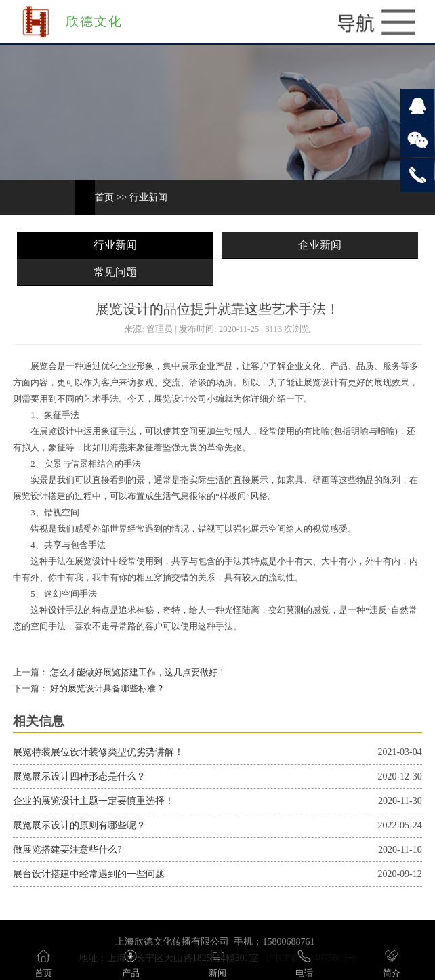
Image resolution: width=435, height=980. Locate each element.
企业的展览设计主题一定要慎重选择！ (94, 801)
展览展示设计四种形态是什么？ (79, 776)
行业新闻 (148, 197)
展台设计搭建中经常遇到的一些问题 (89, 874)
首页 (104, 197)
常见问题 (115, 272)
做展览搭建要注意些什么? (67, 850)
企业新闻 (320, 245)
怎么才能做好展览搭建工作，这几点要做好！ (137, 673)
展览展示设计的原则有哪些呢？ (79, 825)
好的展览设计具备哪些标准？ (106, 689)
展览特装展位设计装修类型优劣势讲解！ (98, 752)
